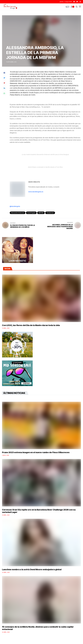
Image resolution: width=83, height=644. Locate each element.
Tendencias (50, 213)
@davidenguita (15, 206)
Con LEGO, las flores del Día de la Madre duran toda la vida (31, 325)
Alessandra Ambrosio (18, 213)
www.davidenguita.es (36, 192)
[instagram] (80, 2)
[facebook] (74, 2)
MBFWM (41, 213)
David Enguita (31, 213)
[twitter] (77, 2)
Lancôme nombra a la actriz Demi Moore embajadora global (32, 569)
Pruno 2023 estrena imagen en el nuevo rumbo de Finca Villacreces (36, 452)
